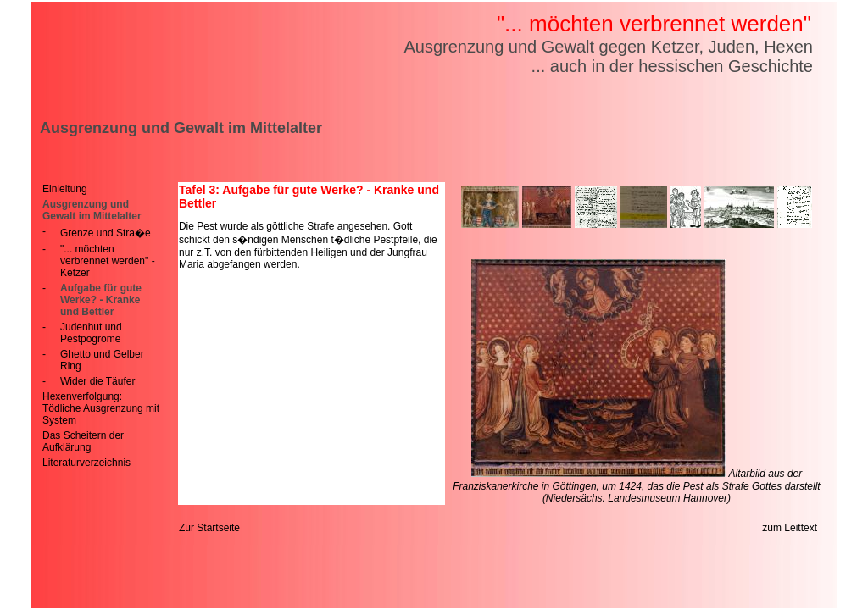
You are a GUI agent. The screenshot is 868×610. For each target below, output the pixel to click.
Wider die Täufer (97, 381)
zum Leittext (790, 528)
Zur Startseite (209, 528)
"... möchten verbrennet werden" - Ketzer (108, 261)
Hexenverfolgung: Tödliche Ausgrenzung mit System (101, 408)
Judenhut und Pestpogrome (91, 333)
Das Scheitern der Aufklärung (83, 441)
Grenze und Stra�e (106, 233)
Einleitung (65, 189)
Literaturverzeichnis (86, 463)
